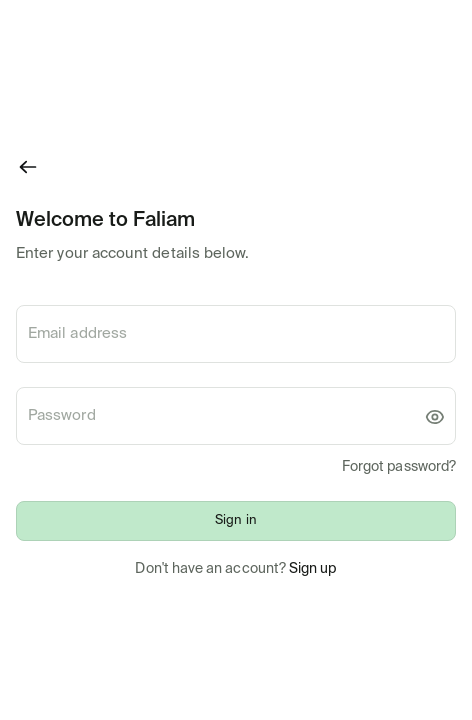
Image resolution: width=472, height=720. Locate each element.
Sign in (235, 520)
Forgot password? (399, 467)
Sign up (313, 569)
